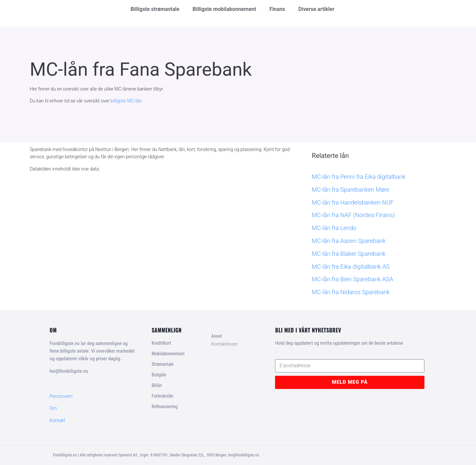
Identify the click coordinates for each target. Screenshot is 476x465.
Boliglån (159, 375)
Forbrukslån (162, 396)
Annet (217, 336)
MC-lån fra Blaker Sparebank (349, 254)
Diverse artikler (317, 9)
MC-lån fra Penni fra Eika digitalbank (358, 177)
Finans (277, 9)
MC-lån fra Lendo (334, 228)
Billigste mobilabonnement (224, 9)
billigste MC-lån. (127, 101)
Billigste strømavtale (155, 9)
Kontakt (58, 420)
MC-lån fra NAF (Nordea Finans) (353, 215)
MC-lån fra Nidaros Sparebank (351, 292)
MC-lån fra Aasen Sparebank (349, 241)
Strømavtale (163, 364)
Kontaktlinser (225, 344)
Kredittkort (161, 343)
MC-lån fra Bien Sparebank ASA (352, 279)
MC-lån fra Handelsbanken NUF (353, 202)
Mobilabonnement (168, 354)
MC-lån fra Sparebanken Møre (350, 190)
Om (53, 408)
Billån (157, 385)
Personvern (61, 396)
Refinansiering (165, 407)
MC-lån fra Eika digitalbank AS (351, 267)
